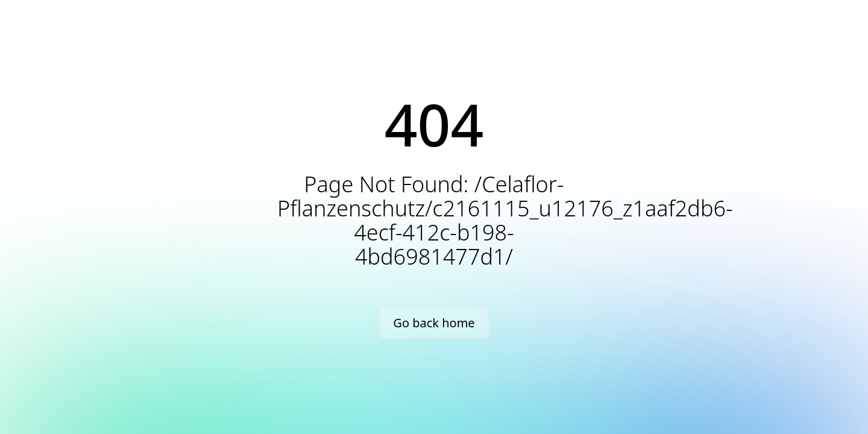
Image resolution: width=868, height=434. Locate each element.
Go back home (434, 323)
